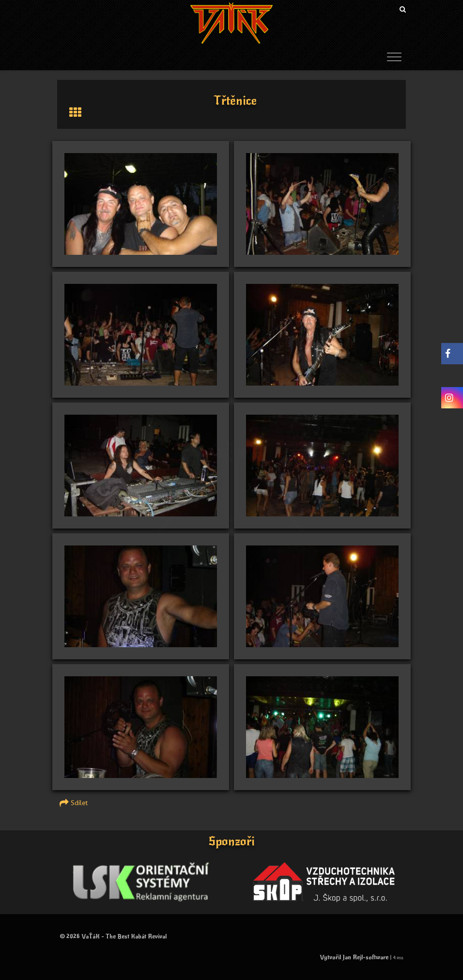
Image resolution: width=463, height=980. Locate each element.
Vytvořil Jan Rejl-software (354, 957)
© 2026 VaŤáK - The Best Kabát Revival (113, 936)
